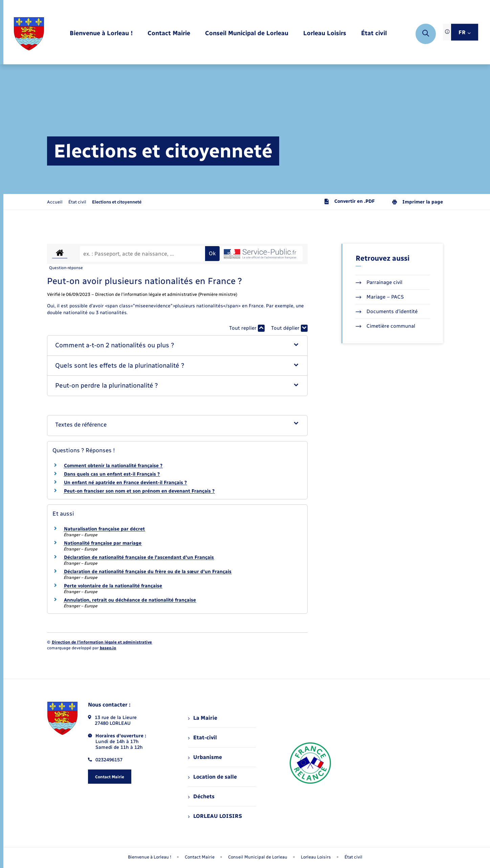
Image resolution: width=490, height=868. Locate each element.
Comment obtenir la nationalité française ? (113, 466)
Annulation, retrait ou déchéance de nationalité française (130, 600)
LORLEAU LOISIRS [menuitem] (215, 816)
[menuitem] (101, 34)
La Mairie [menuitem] (203, 718)
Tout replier (247, 328)
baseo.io (108, 648)
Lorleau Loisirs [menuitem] (316, 857)
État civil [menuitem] (353, 857)
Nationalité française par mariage (103, 543)
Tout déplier (289, 328)
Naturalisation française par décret (104, 529)
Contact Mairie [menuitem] (200, 857)
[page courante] (117, 202)
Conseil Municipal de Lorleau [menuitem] (258, 857)
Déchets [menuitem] (201, 796)
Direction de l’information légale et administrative (102, 642)
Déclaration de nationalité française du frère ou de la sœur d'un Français (148, 572)
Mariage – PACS (380, 297)
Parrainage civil (379, 282)
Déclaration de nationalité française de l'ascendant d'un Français (139, 557)
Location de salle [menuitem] (213, 777)
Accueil (55, 202)
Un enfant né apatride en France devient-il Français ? (125, 483)
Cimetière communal (385, 326)
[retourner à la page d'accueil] (29, 34)
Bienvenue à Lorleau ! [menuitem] (150, 857)
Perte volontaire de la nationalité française (113, 586)
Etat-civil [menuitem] (203, 737)
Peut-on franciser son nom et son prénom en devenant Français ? (139, 491)
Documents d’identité (387, 311)
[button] (177, 345)
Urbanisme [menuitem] (205, 757)
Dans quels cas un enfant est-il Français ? (112, 474)
